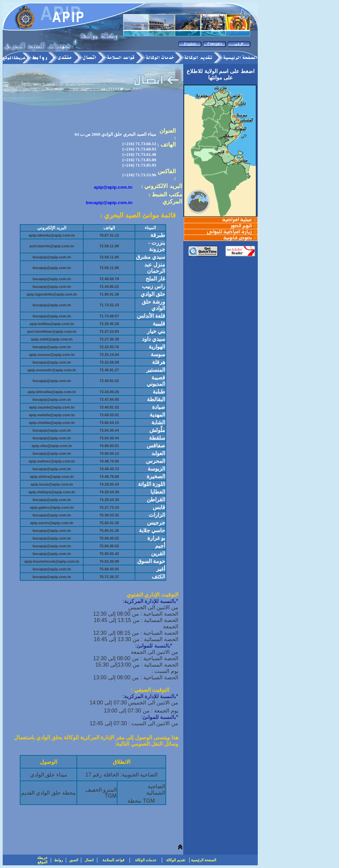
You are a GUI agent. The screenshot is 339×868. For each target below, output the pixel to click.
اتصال (89, 860)
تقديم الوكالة (176, 860)
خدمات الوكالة (146, 860)
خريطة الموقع (42, 860)
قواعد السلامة (113, 860)
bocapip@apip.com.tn (109, 203)
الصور (74, 860)
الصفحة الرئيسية (204, 860)
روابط (58, 860)
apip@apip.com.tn (113, 187)
